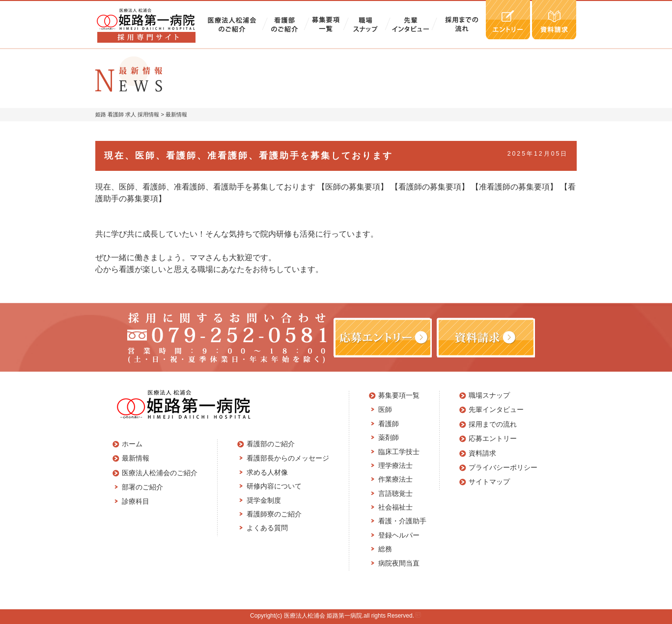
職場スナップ (489, 395)
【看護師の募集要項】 (430, 187)
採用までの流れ (493, 424)
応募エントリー (493, 438)
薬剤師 (389, 437)
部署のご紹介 (142, 487)
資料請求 (482, 453)
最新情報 (136, 458)
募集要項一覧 (399, 395)
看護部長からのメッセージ (288, 458)
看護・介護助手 (402, 521)
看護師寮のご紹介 (274, 514)
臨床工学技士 (399, 452)
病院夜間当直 (399, 563)
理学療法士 (395, 465)
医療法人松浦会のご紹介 (160, 473)
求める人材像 (267, 472)
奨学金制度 (264, 500)
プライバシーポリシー (503, 467)
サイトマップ (489, 482)
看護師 (389, 424)
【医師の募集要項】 (353, 187)
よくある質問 (267, 528)
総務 (385, 549)
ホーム (132, 444)
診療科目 (136, 501)
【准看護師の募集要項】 (514, 187)
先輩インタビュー (496, 409)
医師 (385, 409)
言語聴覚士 (395, 493)
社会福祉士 (395, 507)
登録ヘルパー (399, 535)
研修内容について (274, 486)
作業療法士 (395, 479)
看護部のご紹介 (271, 444)
